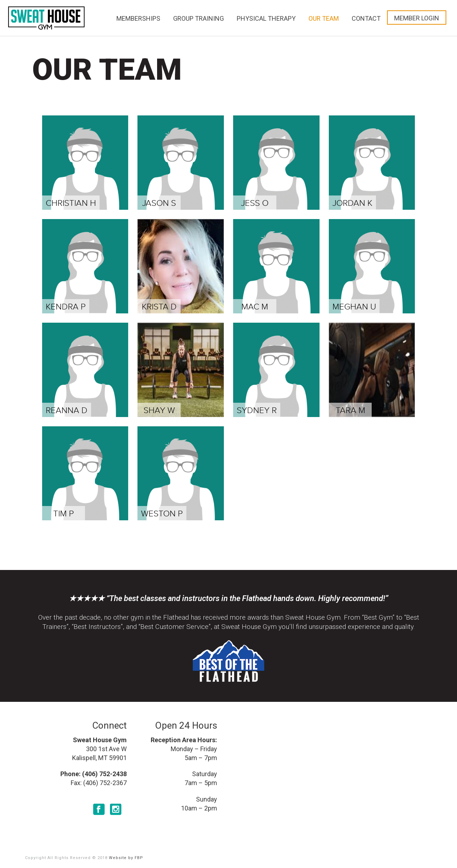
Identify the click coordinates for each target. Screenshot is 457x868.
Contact (366, 18)
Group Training (199, 18)
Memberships (138, 18)
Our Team (324, 18)
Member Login (417, 18)
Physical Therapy (266, 18)
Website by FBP (126, 858)
